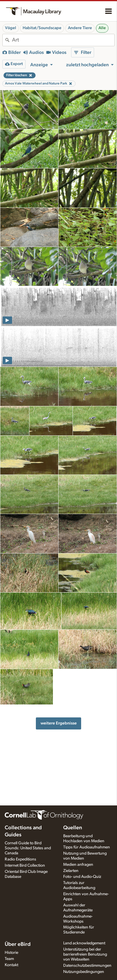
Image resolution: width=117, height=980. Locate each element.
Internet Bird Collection (25, 865)
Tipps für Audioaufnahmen (87, 847)
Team (9, 959)
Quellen (73, 828)
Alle (102, 28)
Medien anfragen (78, 865)
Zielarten (71, 871)
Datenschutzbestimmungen (87, 966)
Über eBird (18, 944)
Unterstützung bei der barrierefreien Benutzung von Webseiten (85, 954)
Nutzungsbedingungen (84, 972)
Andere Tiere (80, 28)
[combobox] (63, 40)
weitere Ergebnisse (59, 723)
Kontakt (11, 965)
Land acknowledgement (84, 943)
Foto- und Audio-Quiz (82, 877)
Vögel (11, 28)
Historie (11, 953)
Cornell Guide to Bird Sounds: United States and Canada (28, 848)
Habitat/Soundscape (42, 28)
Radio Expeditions (20, 859)
